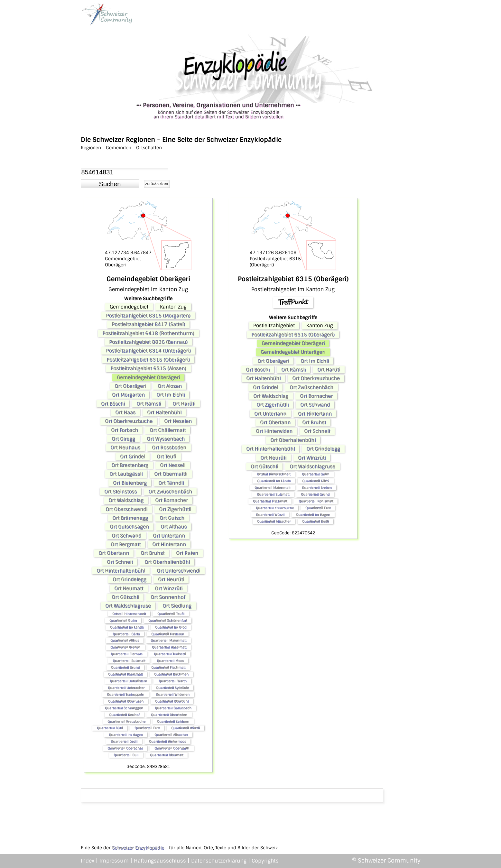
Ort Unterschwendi (178, 571)
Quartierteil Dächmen (171, 674)
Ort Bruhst (153, 553)
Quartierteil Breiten (125, 647)
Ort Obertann (114, 553)
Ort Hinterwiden (274, 431)
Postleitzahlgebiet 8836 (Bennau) (148, 342)
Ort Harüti (184, 404)
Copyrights (265, 861)
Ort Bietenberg (130, 483)
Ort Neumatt (129, 588)
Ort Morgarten (128, 395)
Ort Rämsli (149, 404)
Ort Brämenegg (130, 518)
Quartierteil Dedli (124, 741)
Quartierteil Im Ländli (127, 627)
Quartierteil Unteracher (126, 688)
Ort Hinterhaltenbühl (121, 571)
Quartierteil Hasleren (168, 634)
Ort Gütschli (125, 597)
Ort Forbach (125, 430)
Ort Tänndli (171, 483)
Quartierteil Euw (147, 728)
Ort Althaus (174, 527)
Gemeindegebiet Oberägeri (148, 377)
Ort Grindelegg (130, 579)
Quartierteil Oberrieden (169, 715)
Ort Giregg (123, 439)
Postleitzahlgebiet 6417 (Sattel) (148, 324)
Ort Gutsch (172, 518)
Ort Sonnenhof (168, 597)
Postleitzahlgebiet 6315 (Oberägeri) (148, 360)
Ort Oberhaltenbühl (167, 562)
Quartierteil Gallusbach (173, 708)
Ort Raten (187, 553)
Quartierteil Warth (173, 681)
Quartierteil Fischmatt (168, 667)
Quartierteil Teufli (171, 614)
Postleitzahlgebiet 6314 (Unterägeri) (148, 351)
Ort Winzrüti (169, 588)
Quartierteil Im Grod (171, 627)
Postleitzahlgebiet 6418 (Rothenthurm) (148, 333)
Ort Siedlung (177, 606)
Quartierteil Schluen (173, 721)
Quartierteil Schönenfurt (168, 620)
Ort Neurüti (171, 579)
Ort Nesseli (173, 465)
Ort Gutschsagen (129, 527)
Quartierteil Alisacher (171, 735)
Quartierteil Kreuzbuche (126, 721)
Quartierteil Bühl (110, 728)
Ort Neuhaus (125, 448)
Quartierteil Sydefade (172, 688)
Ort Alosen (170, 386)
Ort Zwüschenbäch (170, 492)
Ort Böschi (113, 404)
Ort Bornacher (172, 500)
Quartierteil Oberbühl (172, 701)
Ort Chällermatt (168, 430)
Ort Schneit (120, 562)
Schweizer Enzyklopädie (138, 848)
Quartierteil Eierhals (126, 654)
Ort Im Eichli (171, 395)
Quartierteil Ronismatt (125, 674)
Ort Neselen (178, 421)
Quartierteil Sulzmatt (129, 661)
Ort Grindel (133, 457)
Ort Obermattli (171, 474)
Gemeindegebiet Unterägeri (293, 352)
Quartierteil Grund (125, 667)
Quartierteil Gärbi (126, 634)
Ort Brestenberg (130, 465)
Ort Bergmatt (126, 544)
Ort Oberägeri (130, 386)
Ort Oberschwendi (126, 509)
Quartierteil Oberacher (125, 748)
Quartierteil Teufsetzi (170, 654)
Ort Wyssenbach (166, 439)
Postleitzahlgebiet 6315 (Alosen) (148, 368)
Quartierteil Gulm (123, 620)
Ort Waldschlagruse (128, 606)
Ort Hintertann (169, 544)
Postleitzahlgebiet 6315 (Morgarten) (148, 316)
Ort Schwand (126, 536)
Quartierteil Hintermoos (167, 741)
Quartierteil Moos (170, 661)
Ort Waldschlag (126, 500)
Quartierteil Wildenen (173, 694)
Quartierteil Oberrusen (126, 701)
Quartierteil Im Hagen (126, 735)
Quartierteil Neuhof (124, 715)
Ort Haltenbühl (164, 412)
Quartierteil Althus (125, 640)
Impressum (114, 861)
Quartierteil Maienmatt (168, 640)
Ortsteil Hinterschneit (129, 614)
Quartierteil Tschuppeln (125, 694)
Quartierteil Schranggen (124, 708)
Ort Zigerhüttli (175, 509)
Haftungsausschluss (160, 861)
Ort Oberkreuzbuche (129, 421)
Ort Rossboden (169, 448)
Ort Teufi (167, 457)
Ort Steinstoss (121, 492)
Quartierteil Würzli (186, 728)
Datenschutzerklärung (219, 861)
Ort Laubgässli (126, 474)
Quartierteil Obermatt (167, 755)
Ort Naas (125, 412)
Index (88, 861)
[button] (110, 184)
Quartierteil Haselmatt (169, 647)
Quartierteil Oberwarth (172, 748)
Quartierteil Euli (126, 755)
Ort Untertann (169, 536)
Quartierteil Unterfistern (128, 681)
